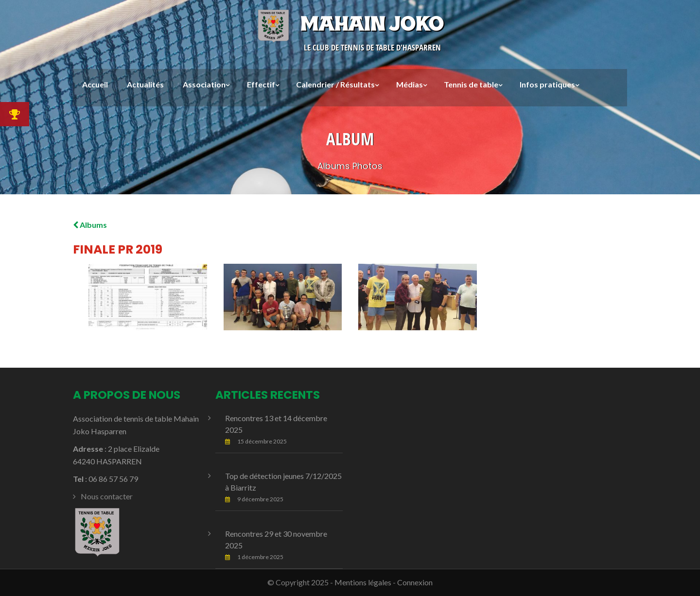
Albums (90, 225)
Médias (410, 84)
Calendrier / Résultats (335, 84)
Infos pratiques (547, 84)
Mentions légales (363, 582)
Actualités (145, 84)
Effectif (261, 84)
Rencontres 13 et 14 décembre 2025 (276, 424)
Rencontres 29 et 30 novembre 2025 (276, 539)
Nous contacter (107, 496)
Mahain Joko (350, 24)
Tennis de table (471, 84)
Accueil (95, 84)
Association (204, 84)
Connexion (415, 582)
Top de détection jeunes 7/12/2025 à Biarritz (283, 482)
